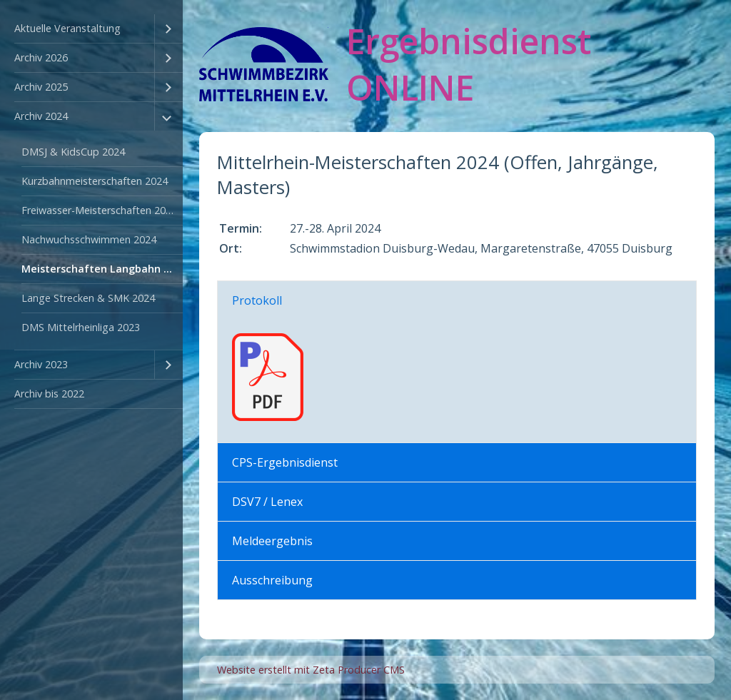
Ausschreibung (272, 580)
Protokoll (257, 300)
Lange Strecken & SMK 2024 (88, 298)
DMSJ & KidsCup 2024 (73, 152)
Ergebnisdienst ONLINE (469, 64)
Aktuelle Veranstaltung (67, 28)
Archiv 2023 (41, 364)
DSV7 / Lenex (267, 502)
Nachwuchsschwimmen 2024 (89, 239)
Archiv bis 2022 (49, 394)
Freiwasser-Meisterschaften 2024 (99, 210)
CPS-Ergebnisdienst (285, 462)
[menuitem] (91, 29)
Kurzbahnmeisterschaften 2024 (95, 181)
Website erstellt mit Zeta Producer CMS (311, 670)
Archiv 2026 (41, 57)
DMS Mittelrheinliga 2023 (81, 327)
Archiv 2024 (41, 116)
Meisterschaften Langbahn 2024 (102, 269)
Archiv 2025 (41, 87)
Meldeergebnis (272, 541)
